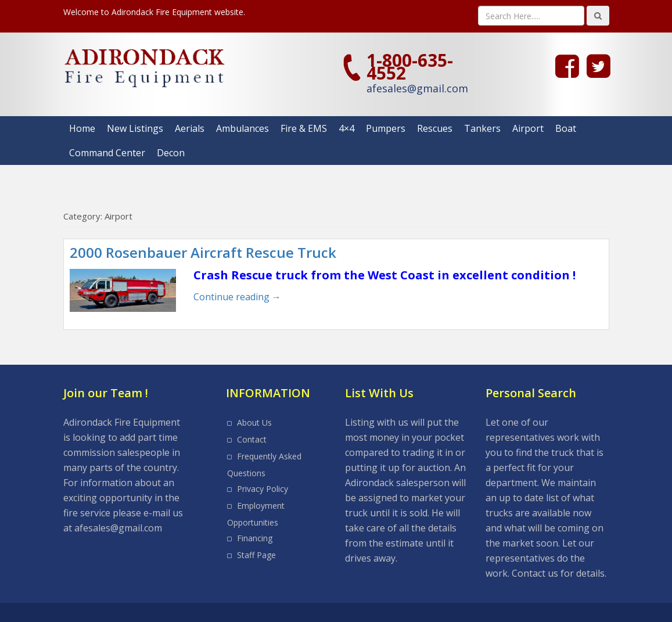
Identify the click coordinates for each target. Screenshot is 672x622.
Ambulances (242, 128)
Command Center (107, 153)
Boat (566, 128)
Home (82, 128)
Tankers (482, 128)
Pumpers (386, 128)
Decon (171, 153)
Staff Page (256, 555)
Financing (255, 538)
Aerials (190, 128)
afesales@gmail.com (417, 88)
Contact (252, 439)
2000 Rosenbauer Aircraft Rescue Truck (203, 252)
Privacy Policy (263, 489)
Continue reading (237, 297)
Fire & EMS (304, 128)
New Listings (135, 128)
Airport (528, 128)
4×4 (346, 128)
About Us (254, 423)
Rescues (435, 128)
